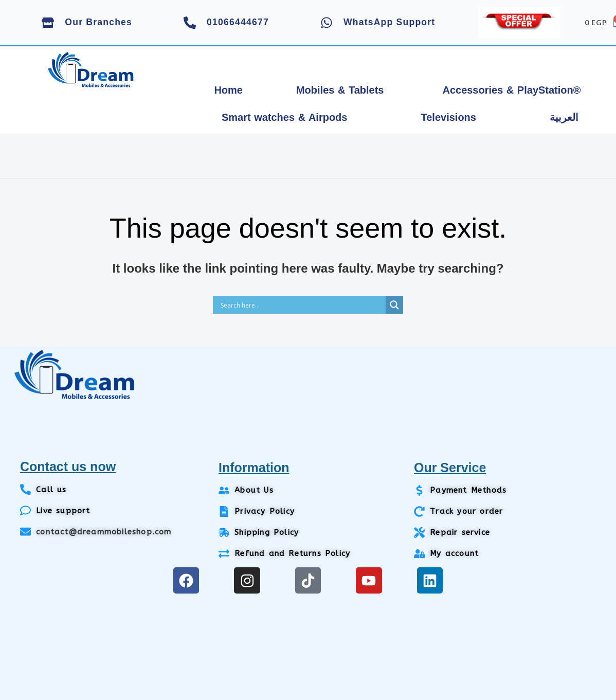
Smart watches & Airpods (285, 117)
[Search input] (302, 305)
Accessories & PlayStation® (511, 90)
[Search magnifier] (394, 305)
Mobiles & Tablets (340, 90)
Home (228, 90)
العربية (564, 117)
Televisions (448, 117)
